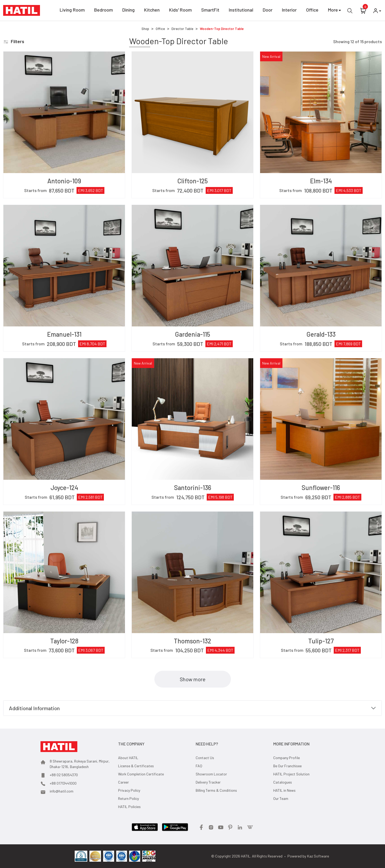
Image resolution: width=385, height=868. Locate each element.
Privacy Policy (129, 790)
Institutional (241, 11)
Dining (128, 11)
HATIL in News (284, 790)
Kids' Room (180, 11)
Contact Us (205, 758)
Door (268, 11)
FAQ (199, 766)
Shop (145, 29)
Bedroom (103, 11)
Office (312, 11)
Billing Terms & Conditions (216, 790)
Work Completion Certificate (141, 774)
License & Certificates (136, 766)
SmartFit (210, 11)
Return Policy (128, 798)
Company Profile (287, 758)
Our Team (281, 798)
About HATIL (128, 758)
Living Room (72, 11)
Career (123, 782)
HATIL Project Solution (291, 774)
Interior (289, 11)
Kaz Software (318, 856)
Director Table (182, 29)
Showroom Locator (211, 774)
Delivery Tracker (208, 782)
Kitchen (152, 11)
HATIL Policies (129, 807)
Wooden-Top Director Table (222, 29)
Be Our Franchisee (287, 766)
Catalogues (283, 782)
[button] (14, 41)
